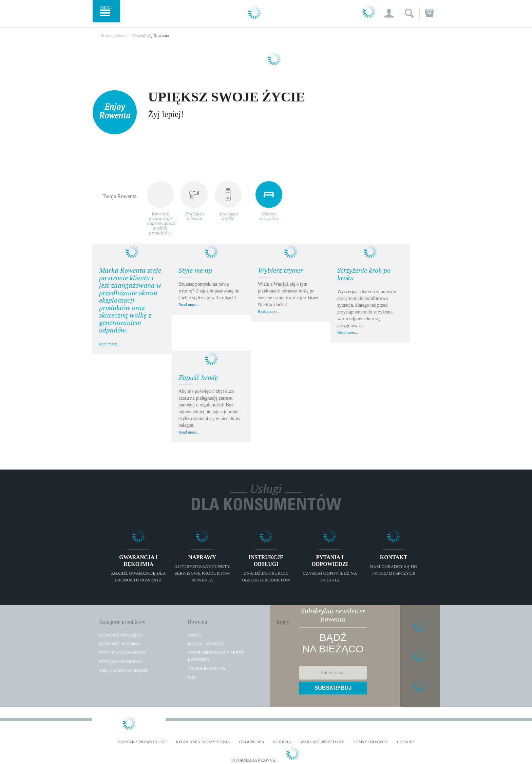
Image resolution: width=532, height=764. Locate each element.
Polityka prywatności (142, 742)
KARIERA (282, 742)
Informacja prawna (253, 761)
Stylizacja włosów (122, 653)
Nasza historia (206, 644)
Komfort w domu (120, 644)
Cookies (406, 742)
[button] (389, 14)
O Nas (194, 635)
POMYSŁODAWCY (370, 742)
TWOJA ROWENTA (206, 668)
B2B (192, 677)
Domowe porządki (121, 635)
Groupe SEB (252, 742)
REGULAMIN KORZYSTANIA (203, 742)
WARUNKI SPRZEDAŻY (322, 742)
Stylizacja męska (120, 662)
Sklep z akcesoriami (123, 671)
